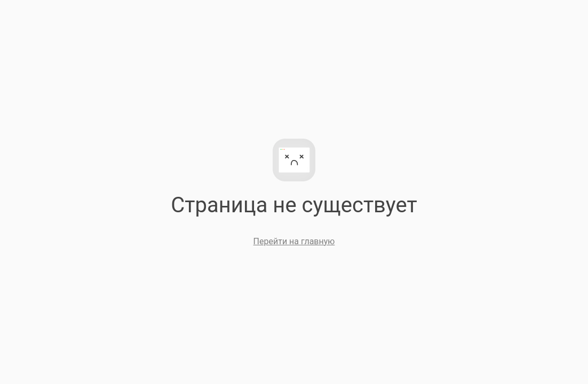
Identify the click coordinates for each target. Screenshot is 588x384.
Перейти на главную (294, 241)
